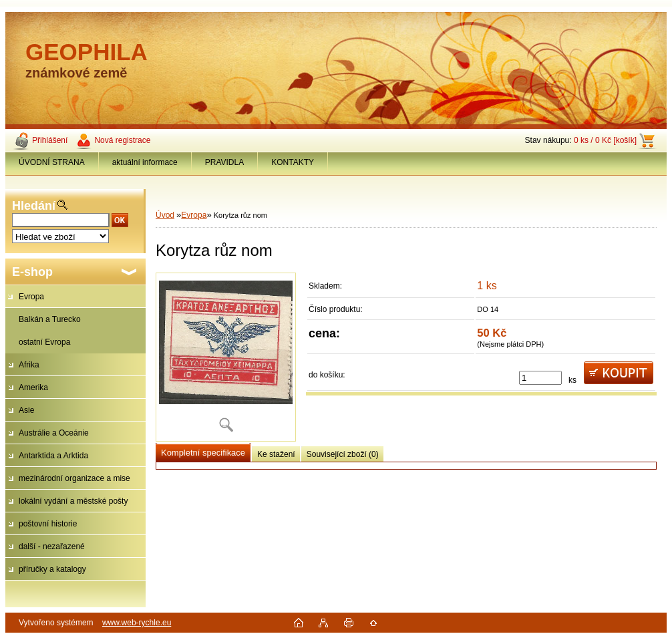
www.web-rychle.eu (137, 623)
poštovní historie (48, 524)
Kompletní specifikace (203, 453)
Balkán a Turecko (50, 319)
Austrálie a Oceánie (54, 433)
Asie (26, 410)
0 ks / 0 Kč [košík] (605, 140)
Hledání (34, 206)
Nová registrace (122, 140)
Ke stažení (276, 454)
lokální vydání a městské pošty (73, 501)
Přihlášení (50, 140)
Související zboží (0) (343, 454)
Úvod (165, 215)
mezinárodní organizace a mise (74, 478)
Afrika (29, 365)
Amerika (33, 387)
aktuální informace (145, 162)
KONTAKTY (293, 162)
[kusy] (540, 378)
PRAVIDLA (224, 162)
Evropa (31, 297)
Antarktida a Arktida (53, 456)
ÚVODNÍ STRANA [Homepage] (52, 162)
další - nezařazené (52, 546)
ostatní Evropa (44, 342)
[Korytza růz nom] (226, 357)
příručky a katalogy (52, 569)
